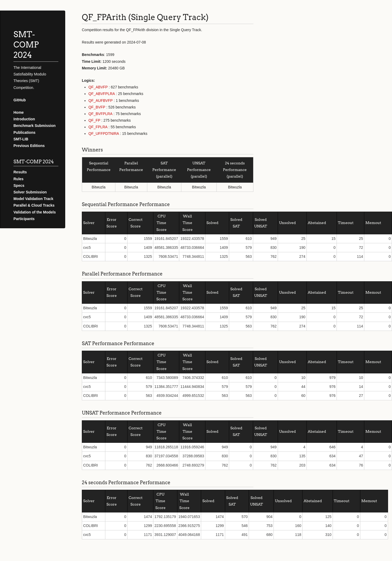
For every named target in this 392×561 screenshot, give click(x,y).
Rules (18, 179)
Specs (19, 186)
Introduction (24, 119)
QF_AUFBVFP (101, 101)
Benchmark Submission (35, 126)
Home (19, 112)
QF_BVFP (97, 107)
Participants (24, 219)
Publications (24, 132)
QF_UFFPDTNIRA (104, 134)
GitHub (20, 100)
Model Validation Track (33, 199)
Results (20, 172)
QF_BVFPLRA (100, 114)
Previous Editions (29, 146)
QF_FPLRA (98, 127)
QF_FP (94, 120)
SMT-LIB (21, 139)
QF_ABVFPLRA (102, 94)
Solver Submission (30, 192)
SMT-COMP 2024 (26, 45)
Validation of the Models (35, 212)
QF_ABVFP (98, 87)
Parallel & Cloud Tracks (34, 205)
